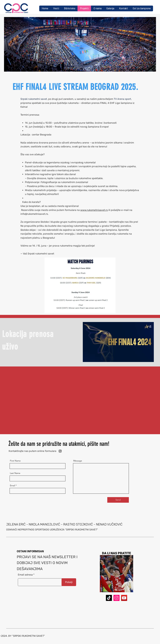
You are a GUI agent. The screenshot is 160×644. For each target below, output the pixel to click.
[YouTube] (124, 598)
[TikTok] (109, 598)
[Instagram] (60, 451)
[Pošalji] (69, 582)
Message (78, 461)
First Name (15, 461)
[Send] (118, 500)
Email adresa (25, 575)
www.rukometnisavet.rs (94, 210)
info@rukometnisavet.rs (34, 214)
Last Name (15, 473)
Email (12, 485)
